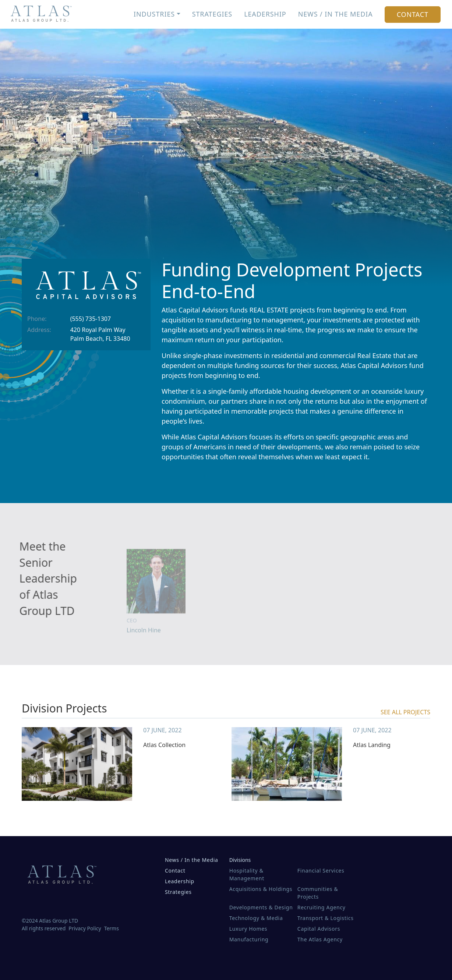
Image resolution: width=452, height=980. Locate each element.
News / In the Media (336, 14)
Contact (413, 14)
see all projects (405, 712)
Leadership (265, 14)
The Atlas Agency (320, 939)
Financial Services (321, 871)
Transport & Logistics (326, 918)
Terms (112, 928)
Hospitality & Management (247, 874)
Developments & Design (261, 907)
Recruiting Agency (322, 907)
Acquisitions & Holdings (261, 889)
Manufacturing (249, 939)
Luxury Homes (248, 929)
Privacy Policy (85, 928)
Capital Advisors (319, 929)
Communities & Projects (318, 893)
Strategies (212, 14)
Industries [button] (154, 14)
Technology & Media (256, 918)
